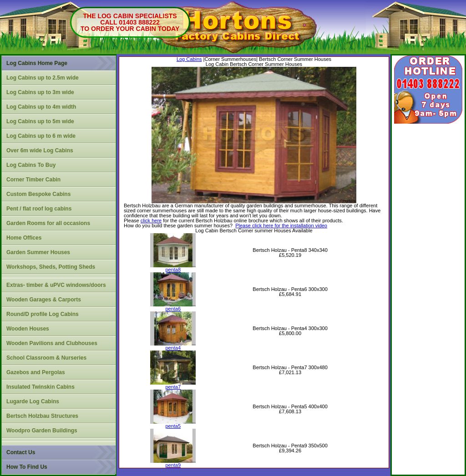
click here (151, 220)
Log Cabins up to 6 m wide (41, 136)
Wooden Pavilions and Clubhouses (52, 343)
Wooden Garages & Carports (44, 300)
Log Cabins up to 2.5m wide (43, 78)
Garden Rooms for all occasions (48, 223)
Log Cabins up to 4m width (41, 107)
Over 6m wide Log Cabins (40, 150)
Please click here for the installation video (281, 225)
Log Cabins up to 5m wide (40, 121)
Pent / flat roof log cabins (39, 209)
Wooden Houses (28, 329)
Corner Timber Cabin (33, 180)
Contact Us (21, 452)
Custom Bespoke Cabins (38, 194)
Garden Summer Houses (38, 252)
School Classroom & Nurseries (46, 358)
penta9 (173, 463)
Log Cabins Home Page (37, 63)
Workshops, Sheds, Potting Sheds (51, 267)
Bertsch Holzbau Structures (42, 416)
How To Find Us (27, 467)
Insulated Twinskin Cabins (41, 387)
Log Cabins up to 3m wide (40, 92)
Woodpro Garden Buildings (42, 431)
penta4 (173, 346)
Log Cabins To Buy (31, 165)
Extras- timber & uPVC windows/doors (56, 285)
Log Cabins (189, 59)
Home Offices (24, 238)
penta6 (173, 307)
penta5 (173, 424)
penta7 (173, 385)
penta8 (173, 268)
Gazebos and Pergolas (36, 372)
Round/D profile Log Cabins (43, 314)
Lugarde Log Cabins (33, 401)
